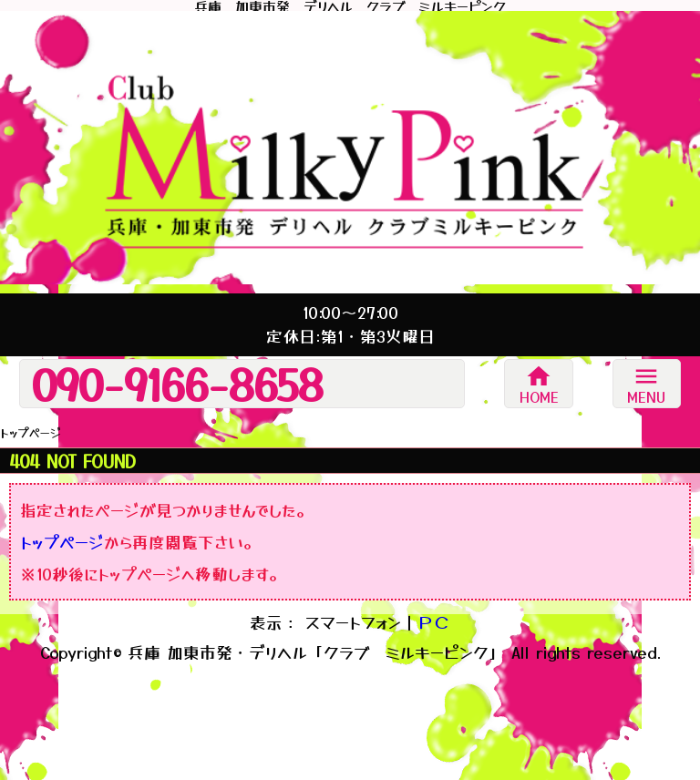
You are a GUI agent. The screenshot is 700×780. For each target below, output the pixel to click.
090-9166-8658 (177, 384)
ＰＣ (434, 622)
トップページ (62, 542)
